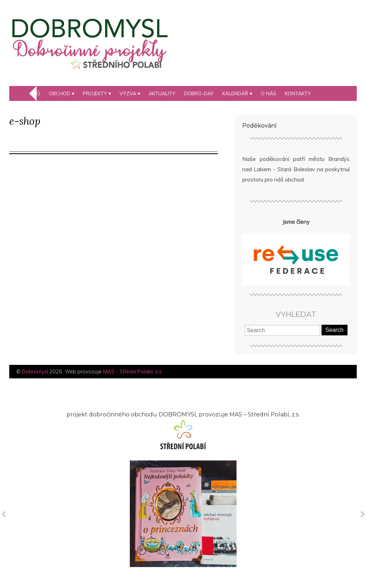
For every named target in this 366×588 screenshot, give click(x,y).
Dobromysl (35, 372)
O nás (269, 93)
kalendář (235, 93)
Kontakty (298, 93)
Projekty (95, 93)
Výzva (128, 93)
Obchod (60, 93)
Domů (33, 93)
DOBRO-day (199, 93)
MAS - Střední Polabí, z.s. (133, 372)
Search (335, 330)
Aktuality (162, 93)
